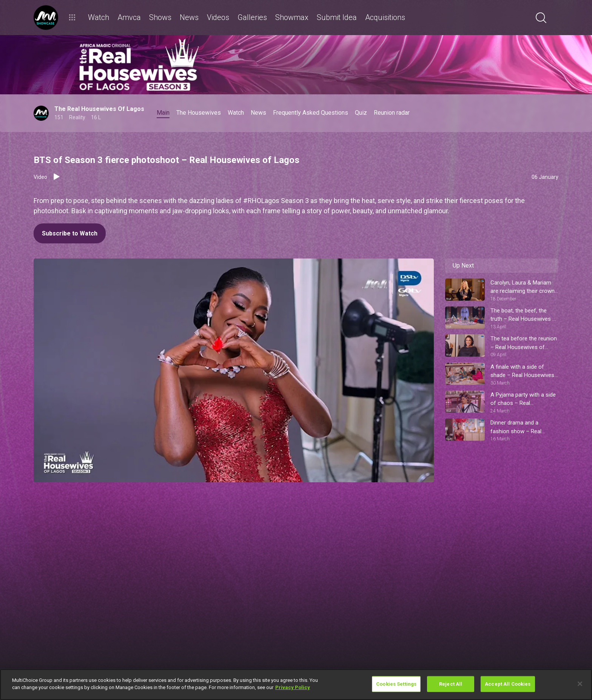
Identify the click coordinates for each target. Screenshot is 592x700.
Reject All (451, 684)
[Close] (580, 684)
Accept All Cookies (508, 684)
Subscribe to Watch (70, 233)
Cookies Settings (396, 684)
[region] (296, 685)
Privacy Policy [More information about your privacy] (293, 687)
